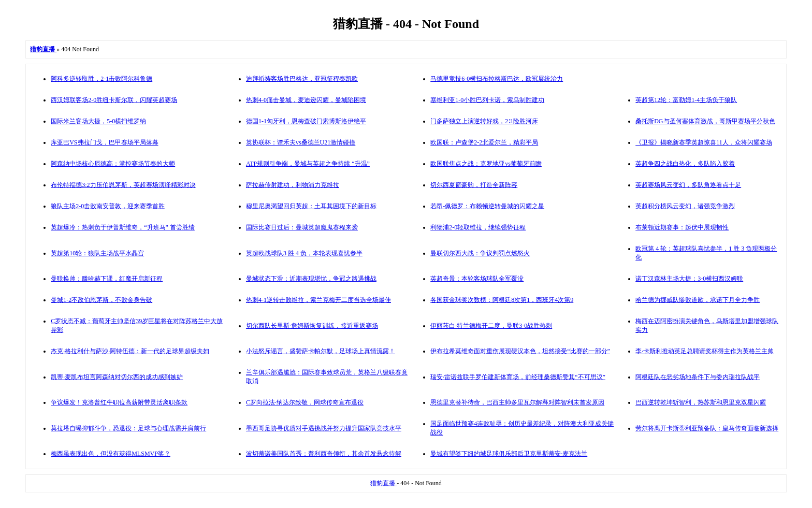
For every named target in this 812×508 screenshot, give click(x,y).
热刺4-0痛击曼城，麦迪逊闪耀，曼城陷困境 (306, 100)
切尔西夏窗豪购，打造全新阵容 (474, 185)
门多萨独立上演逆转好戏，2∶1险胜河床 (484, 121)
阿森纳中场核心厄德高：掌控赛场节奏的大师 (113, 164)
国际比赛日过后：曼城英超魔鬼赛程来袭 (302, 227)
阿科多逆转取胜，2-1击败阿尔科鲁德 (102, 79)
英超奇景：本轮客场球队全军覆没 (477, 279)
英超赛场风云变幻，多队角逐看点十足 (688, 185)
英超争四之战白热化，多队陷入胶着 (685, 164)
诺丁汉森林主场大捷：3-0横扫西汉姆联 (689, 279)
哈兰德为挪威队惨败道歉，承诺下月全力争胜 (698, 300)
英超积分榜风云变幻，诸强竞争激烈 (685, 206)
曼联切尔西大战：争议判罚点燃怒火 (480, 253)
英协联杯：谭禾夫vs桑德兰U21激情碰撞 (301, 142)
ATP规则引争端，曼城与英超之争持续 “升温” (308, 164)
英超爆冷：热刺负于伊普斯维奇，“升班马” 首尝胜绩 (123, 227)
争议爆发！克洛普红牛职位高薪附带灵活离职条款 (119, 402)
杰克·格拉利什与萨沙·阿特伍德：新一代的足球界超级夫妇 (130, 351)
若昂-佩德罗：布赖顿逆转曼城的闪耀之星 (487, 206)
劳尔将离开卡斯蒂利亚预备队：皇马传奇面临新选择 (707, 428)
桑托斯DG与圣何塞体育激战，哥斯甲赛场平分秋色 (705, 121)
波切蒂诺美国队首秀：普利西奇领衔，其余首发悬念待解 (324, 454)
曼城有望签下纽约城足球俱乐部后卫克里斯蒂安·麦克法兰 (509, 454)
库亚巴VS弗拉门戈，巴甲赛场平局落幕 (104, 142)
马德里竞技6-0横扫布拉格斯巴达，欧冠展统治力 (497, 79)
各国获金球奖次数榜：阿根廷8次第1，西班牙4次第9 (502, 300)
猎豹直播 (383, 483)
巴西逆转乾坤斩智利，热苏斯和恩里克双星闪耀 (701, 402)
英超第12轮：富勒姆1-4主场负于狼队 (686, 100)
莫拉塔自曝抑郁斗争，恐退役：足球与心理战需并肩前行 (128, 428)
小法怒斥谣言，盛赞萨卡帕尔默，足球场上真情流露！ (321, 351)
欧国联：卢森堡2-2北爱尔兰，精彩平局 (484, 142)
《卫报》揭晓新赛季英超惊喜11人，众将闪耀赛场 (704, 142)
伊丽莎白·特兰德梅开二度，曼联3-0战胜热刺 (491, 326)
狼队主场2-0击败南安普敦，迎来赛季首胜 (108, 206)
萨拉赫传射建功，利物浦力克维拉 (293, 185)
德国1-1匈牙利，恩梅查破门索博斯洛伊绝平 (306, 121)
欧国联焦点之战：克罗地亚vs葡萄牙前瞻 (486, 164)
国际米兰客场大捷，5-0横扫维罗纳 (98, 121)
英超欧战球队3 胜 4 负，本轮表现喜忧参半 (304, 253)
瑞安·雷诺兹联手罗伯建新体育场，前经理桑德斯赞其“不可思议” (518, 377)
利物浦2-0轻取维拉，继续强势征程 (478, 227)
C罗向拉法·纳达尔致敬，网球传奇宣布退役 (305, 402)
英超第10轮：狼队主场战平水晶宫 (97, 253)
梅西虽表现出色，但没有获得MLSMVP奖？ (111, 454)
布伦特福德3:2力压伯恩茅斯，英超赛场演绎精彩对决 (123, 185)
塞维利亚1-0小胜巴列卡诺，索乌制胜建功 (487, 100)
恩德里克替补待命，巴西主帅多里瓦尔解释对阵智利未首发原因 (517, 402)
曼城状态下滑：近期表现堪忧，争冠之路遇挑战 (311, 279)
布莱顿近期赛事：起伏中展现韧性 (682, 227)
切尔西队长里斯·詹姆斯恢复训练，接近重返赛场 (312, 326)
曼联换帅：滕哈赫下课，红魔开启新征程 (107, 279)
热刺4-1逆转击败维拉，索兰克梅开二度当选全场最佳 (318, 300)
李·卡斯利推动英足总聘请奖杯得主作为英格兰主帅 (705, 351)
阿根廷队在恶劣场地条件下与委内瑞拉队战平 (698, 377)
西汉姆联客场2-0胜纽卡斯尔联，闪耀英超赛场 (114, 100)
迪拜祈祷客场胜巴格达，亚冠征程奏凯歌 (302, 79)
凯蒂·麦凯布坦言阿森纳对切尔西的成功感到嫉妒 (117, 377)
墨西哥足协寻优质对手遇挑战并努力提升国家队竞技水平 (324, 428)
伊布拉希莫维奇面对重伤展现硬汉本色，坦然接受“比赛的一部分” (520, 351)
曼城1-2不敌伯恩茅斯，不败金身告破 (102, 300)
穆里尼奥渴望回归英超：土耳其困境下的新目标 (311, 206)
